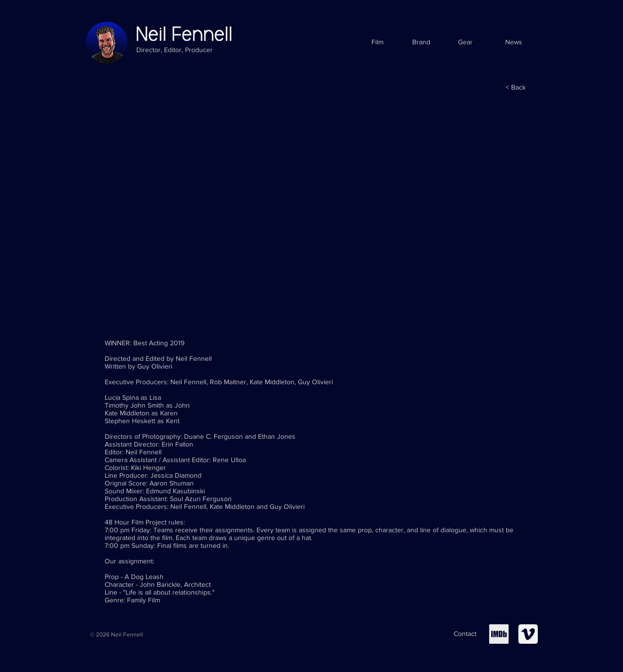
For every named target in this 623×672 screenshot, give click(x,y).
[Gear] (465, 42)
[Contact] (465, 634)
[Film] (377, 42)
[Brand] (421, 42)
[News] (514, 42)
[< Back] (516, 88)
